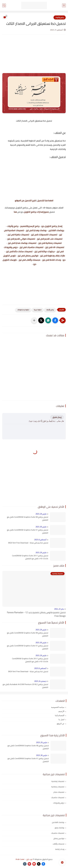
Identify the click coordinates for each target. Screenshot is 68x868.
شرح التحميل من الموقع (25, 201)
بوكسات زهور (59, 828)
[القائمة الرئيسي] (64, 5)
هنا (15, 212)
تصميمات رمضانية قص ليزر (50, 243)
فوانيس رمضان (59, 838)
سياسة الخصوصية (58, 707)
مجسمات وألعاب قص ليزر (29, 260)
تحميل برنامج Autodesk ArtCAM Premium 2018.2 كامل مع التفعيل (25, 686)
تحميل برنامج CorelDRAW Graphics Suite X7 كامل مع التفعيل (28, 531)
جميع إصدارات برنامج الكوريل (36, 212)
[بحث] (4, 5)
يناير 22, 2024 (59, 609)
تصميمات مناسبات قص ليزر (31, 247)
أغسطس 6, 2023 (40, 540)
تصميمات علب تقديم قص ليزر (50, 239)
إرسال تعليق (57, 417)
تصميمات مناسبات (58, 797)
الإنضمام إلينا (60, 715)
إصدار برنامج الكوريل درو (52, 226)
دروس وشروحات (59, 803)
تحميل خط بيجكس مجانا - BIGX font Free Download (28, 543)
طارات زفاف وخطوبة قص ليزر (52, 256)
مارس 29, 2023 (41, 514)
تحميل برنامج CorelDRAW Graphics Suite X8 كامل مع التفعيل (28, 519)
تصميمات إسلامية (58, 781)
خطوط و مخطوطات (23, 310)
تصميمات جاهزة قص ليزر (18, 235)
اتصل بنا (61, 720)
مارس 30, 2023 (41, 527)
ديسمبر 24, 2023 (40, 681)
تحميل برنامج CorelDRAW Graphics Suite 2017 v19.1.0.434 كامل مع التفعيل (30, 557)
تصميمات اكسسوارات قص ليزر (44, 235)
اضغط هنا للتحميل (45, 201)
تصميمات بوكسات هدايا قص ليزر (22, 243)
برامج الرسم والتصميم (30, 226)
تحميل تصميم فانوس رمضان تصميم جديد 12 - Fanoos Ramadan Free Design (36, 614)
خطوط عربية (38, 310)
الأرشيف (61, 711)
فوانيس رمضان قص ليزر (28, 256)
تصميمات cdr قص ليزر (55, 247)
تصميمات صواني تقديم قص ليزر (21, 239)
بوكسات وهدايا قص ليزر (36, 230)
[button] (55, 320)
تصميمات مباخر (59, 792)
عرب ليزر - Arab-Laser (24, 859)
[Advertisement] (34, 56)
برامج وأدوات (60, 17)
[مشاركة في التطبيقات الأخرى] (34, 320)
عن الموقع (61, 724)
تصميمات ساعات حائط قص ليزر (19, 251)
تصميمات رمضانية (58, 787)
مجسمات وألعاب (59, 844)
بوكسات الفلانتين (58, 822)
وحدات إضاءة (60, 849)
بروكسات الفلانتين (56, 230)
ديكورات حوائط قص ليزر (44, 251)
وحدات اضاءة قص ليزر (51, 260)
